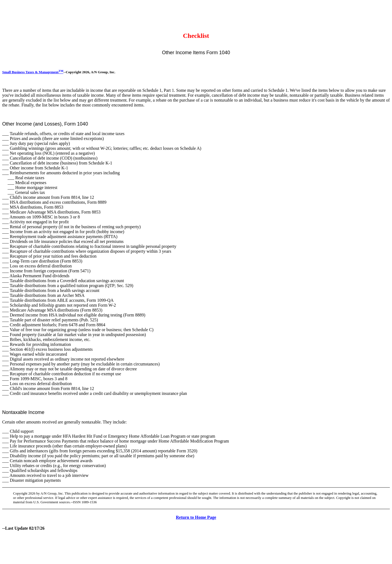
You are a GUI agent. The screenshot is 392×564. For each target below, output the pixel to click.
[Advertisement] (101, 14)
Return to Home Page (196, 517)
